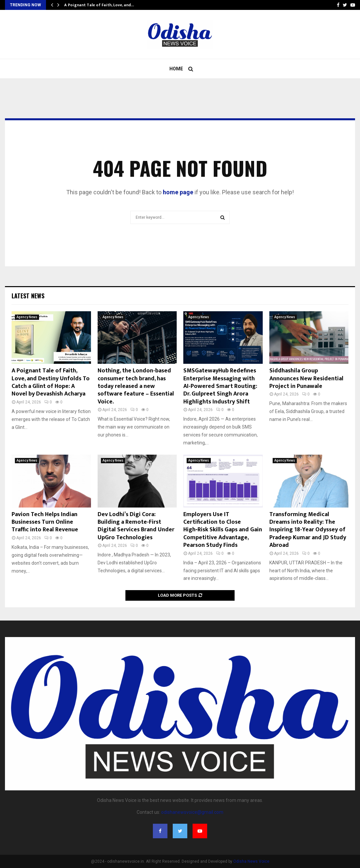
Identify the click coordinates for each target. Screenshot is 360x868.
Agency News (27, 317)
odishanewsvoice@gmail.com (192, 812)
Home (176, 69)
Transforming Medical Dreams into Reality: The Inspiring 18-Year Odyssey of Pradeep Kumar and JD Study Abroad (308, 530)
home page (178, 192)
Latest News (28, 296)
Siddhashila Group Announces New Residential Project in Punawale (306, 378)
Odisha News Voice (251, 861)
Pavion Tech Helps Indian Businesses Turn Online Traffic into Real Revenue (45, 522)
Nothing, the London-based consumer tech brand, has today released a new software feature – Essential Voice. (136, 386)
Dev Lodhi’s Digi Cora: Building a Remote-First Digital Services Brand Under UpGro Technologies (136, 526)
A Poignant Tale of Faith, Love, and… (99, 5)
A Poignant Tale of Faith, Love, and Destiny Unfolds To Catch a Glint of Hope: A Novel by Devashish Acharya (51, 382)
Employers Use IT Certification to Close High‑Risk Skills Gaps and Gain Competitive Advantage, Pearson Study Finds (223, 530)
